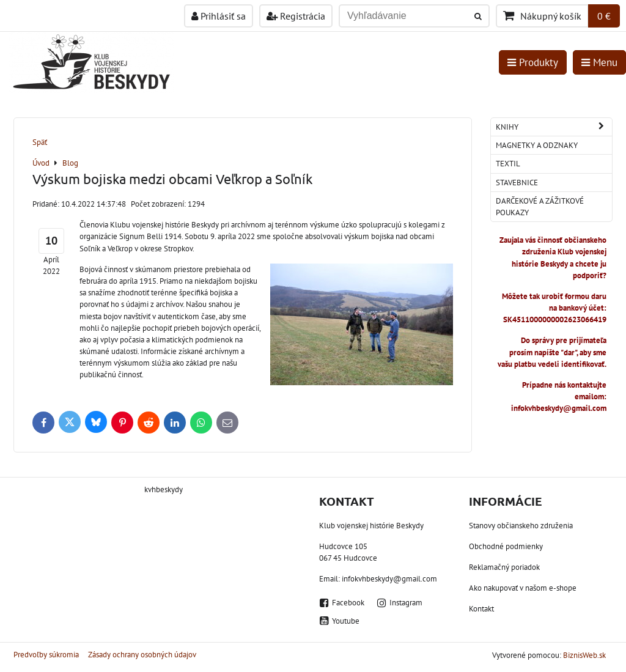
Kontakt (481, 609)
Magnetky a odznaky (537, 145)
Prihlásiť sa (219, 16)
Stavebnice (517, 183)
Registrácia (296, 16)
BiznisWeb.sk (584, 655)
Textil (508, 164)
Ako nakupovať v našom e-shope (523, 588)
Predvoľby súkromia (46, 655)
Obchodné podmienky (506, 546)
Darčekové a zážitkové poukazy (540, 207)
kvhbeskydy (164, 489)
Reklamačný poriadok (504, 567)
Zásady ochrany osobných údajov (142, 655)
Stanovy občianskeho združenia (521, 526)
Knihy (554, 127)
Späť (40, 142)
